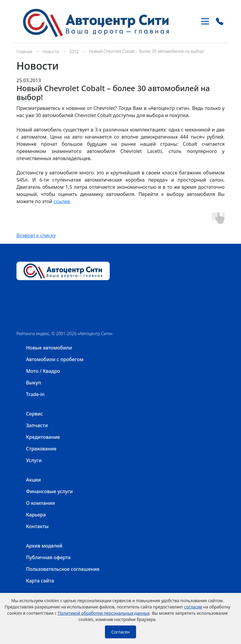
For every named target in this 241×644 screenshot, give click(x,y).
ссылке (62, 201)
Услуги (34, 460)
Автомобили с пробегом (55, 359)
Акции (33, 480)
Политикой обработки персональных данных (104, 613)
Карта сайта (40, 581)
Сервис (34, 414)
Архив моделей (44, 546)
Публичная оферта (48, 557)
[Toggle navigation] (205, 21)
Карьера (36, 515)
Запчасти (37, 425)
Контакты (37, 526)
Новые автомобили (49, 348)
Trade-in (35, 394)
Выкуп (33, 383)
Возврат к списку (36, 235)
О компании (41, 503)
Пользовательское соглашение (63, 569)
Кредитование (43, 437)
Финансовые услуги (49, 491)
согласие (193, 607)
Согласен (120, 632)
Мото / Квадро (43, 371)
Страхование (41, 449)
